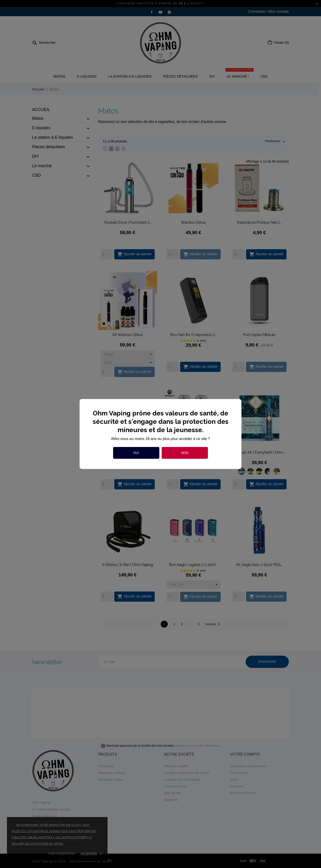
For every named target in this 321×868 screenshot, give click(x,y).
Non (185, 453)
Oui (136, 453)
